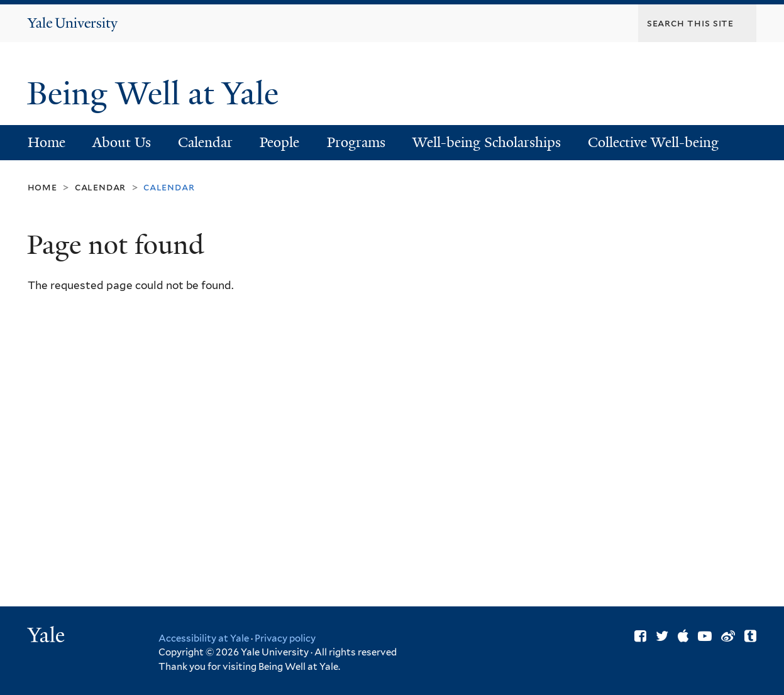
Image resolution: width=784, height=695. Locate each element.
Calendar (205, 142)
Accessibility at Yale (204, 638)
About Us (122, 142)
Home (47, 142)
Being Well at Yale (157, 94)
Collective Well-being (653, 142)
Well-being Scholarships (487, 142)
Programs (356, 142)
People (279, 142)
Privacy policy (285, 638)
